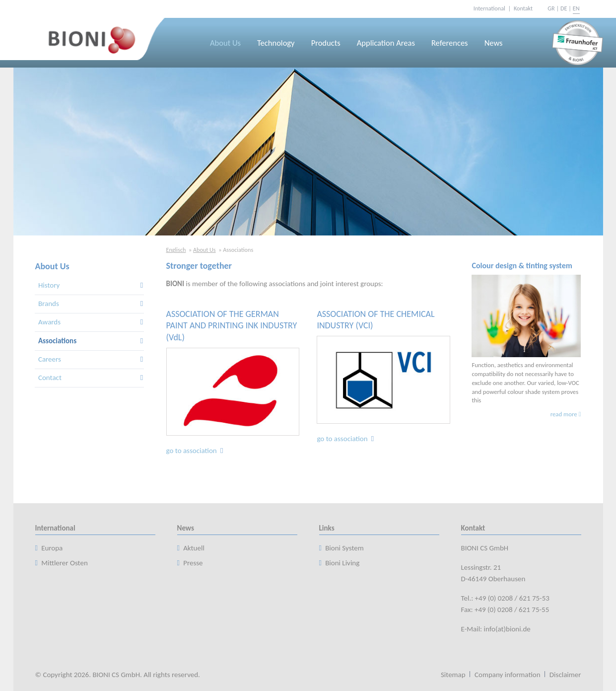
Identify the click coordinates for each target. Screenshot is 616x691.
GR (551, 8)
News (494, 43)
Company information (508, 675)
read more (564, 414)
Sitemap (453, 675)
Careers (50, 359)
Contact (50, 378)
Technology (276, 43)
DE (564, 8)
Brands (49, 304)
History (49, 285)
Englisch (176, 250)
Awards (49, 322)
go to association (196, 451)
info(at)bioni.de (507, 629)
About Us (225, 43)
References (450, 43)
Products (326, 43)
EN (576, 8)
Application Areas (386, 43)
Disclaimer (565, 675)
